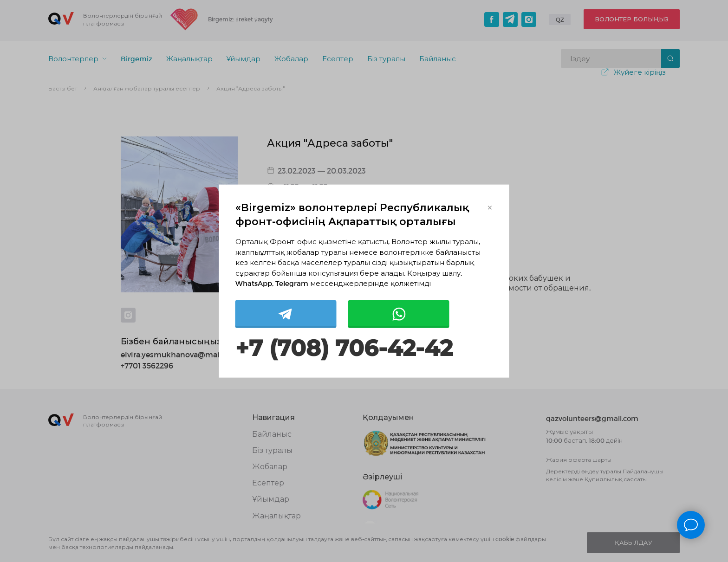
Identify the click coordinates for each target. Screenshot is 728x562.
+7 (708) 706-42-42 (344, 348)
